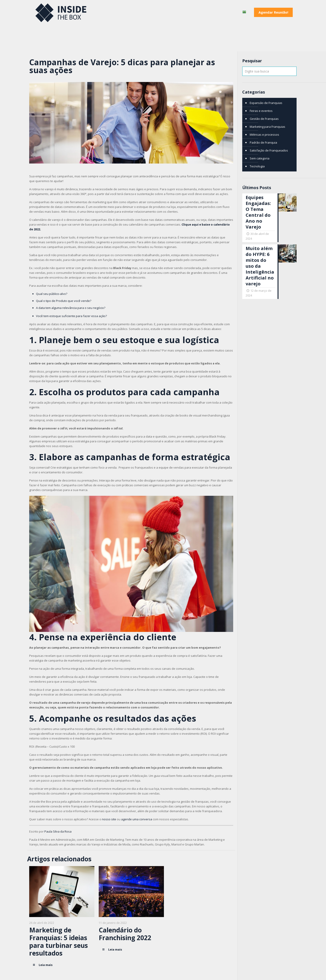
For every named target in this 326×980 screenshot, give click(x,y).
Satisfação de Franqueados (269, 150)
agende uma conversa (137, 819)
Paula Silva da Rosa (58, 831)
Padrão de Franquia (263, 142)
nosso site (109, 819)
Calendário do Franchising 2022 (125, 934)
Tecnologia (257, 166)
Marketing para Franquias (267, 127)
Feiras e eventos (261, 111)
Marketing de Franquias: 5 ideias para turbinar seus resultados (59, 941)
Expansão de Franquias (266, 103)
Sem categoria (260, 158)
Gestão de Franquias (264, 119)
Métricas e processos (264, 135)
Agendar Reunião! (273, 12)
